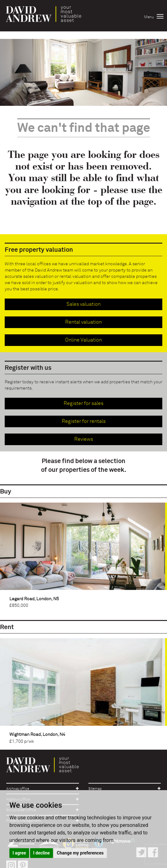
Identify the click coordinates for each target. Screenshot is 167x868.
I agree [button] (19, 853)
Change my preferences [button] (80, 853)
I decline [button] (42, 853)
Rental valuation (83, 322)
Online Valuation (83, 340)
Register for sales (83, 403)
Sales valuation (83, 304)
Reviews (84, 439)
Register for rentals (84, 421)
